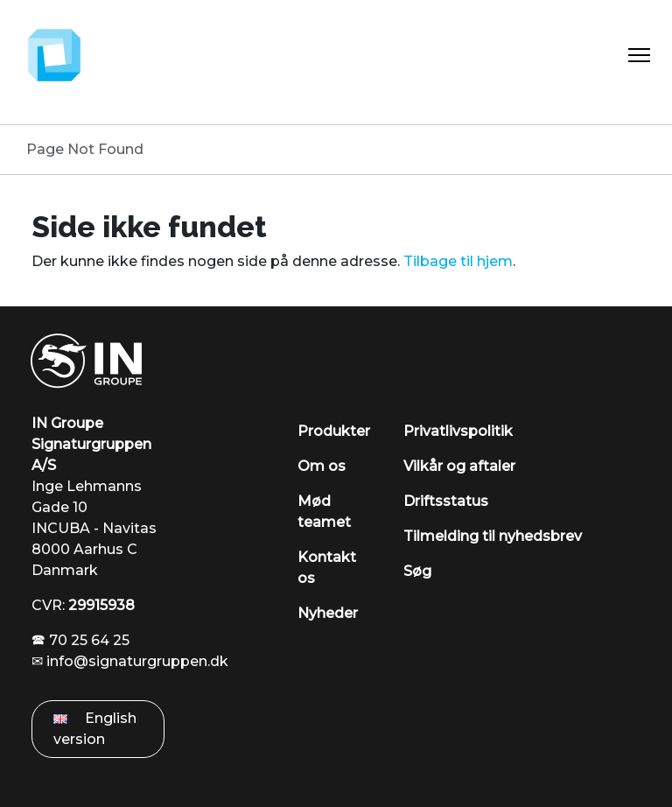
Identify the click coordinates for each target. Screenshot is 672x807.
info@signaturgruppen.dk (137, 661)
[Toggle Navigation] (639, 55)
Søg (417, 571)
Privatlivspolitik (458, 431)
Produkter (334, 431)
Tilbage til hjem (458, 261)
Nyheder (328, 613)
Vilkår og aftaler (459, 466)
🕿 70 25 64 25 (80, 640)
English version (95, 729)
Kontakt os (327, 568)
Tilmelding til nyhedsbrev (493, 536)
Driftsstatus (446, 501)
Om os (322, 466)
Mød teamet (324, 512)
